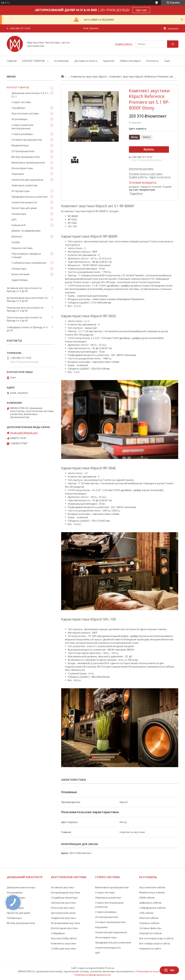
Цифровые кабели (150, 903)
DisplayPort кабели (151, 933)
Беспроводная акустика (66, 892)
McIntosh (17, 236)
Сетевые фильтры (150, 928)
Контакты (152, 61)
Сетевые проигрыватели (27, 140)
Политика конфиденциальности (92, 975)
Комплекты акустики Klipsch (89, 77)
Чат (169, 970)
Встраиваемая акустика (66, 923)
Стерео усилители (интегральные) (22, 127)
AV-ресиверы (19, 119)
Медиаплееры (20, 145)
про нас (141, 10)
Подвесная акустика (63, 918)
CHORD (16, 242)
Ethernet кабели (149, 918)
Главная (12, 61)
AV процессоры (21, 191)
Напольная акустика (63, 903)
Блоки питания (20, 274)
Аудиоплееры (20, 280)
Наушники (18, 174)
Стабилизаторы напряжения (29, 263)
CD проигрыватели (23, 151)
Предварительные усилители (29, 197)
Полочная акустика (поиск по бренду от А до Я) (24, 319)
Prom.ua (110, 968)
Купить (149, 149)
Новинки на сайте (150, 948)
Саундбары (18, 108)
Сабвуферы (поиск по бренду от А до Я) (27, 329)
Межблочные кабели (152, 892)
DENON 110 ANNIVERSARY (26, 231)
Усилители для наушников (27, 180)
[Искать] (173, 44)
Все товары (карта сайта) (155, 943)
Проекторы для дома (24, 208)
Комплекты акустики (64, 943)
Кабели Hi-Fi (19, 225)
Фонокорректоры (22, 168)
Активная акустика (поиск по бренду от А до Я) (24, 289)
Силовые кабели (149, 923)
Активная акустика (62, 887)
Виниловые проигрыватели (28, 162)
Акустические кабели (152, 887)
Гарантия (109, 61)
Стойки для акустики (63, 948)
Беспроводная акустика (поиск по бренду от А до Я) (27, 299)
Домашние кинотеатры (21, 887)
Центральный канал (63, 913)
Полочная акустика (63, 908)
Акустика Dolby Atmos (64, 938)
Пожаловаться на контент (151, 971)
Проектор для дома (18, 913)
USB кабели (146, 913)
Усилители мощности (24, 202)
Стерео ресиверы (22, 134)
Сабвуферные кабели (152, 908)
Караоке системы (22, 248)
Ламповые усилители (24, 185)
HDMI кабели (147, 898)
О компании (61, 61)
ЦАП (14, 219)
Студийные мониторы (64, 898)
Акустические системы (25, 113)
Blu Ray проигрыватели (26, 157)
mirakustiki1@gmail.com (24, 433)
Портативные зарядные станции (26, 255)
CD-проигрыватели (107, 917)
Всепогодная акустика (64, 928)
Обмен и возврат (130, 61)
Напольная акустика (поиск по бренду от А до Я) (25, 309)
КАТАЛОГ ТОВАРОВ (33, 61)
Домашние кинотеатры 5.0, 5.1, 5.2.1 (30, 95)
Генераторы (19, 269)
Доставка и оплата (86, 61)
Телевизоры (19, 214)
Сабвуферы (58, 933)
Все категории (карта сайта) (156, 938)
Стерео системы (21, 102)
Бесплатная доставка (141, 169)
